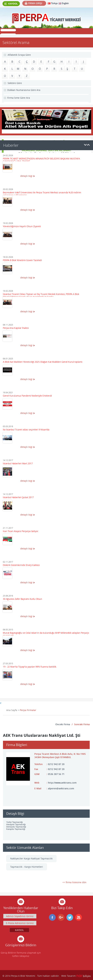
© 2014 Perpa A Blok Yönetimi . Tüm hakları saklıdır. (31, 976)
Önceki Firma (63, 724)
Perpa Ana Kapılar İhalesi (16, 328)
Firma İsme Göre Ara (19, 98)
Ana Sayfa (12, 710)
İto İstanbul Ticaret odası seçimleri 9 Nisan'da (26, 430)
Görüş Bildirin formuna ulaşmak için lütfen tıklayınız (21, 954)
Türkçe (54, 3)
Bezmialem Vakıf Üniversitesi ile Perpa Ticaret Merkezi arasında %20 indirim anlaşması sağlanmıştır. (42, 193)
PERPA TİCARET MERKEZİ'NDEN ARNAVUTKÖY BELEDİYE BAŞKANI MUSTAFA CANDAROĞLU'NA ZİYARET (41, 159)
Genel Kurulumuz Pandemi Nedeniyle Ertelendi (27, 396)
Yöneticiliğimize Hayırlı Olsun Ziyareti (22, 226)
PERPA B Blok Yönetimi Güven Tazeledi (22, 260)
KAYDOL (11, 4)
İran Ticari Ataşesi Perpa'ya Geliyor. (21, 531)
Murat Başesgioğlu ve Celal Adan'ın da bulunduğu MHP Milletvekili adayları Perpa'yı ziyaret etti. (46, 634)
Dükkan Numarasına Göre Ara (24, 90)
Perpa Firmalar (28, 710)
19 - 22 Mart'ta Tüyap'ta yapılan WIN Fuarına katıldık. (30, 667)
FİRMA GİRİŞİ (35, 3)
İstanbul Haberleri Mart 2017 (18, 464)
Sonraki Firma (82, 724)
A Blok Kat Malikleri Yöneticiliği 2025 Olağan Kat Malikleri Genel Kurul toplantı (43, 362)
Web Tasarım (68, 976)
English (65, 3)
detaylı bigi (26, 176)
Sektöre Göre (15, 83)
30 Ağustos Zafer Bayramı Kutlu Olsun (22, 599)
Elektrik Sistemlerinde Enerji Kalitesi (21, 565)
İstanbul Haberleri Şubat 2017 (18, 497)
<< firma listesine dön (74, 882)
